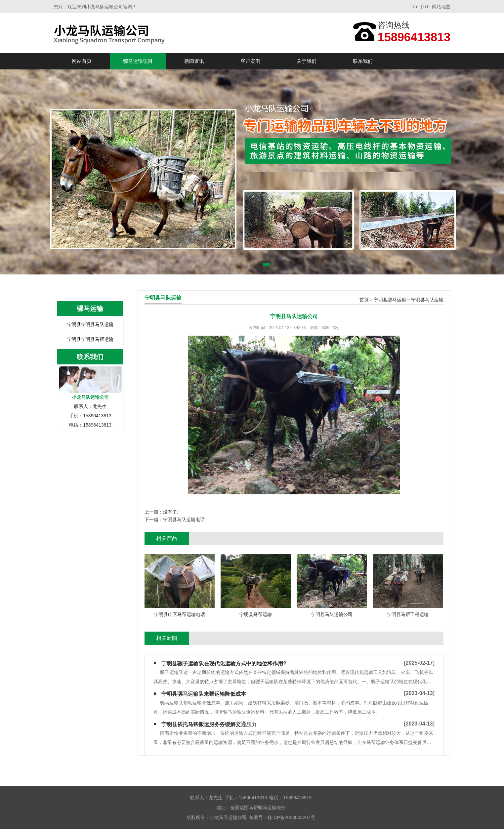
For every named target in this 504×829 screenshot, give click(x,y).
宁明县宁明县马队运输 (90, 324)
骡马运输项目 (138, 61)
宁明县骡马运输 (390, 300)
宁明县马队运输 (427, 300)
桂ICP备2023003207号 (291, 817)
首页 (364, 300)
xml (416, 7)
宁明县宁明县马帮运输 (90, 339)
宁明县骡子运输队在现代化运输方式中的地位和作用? (224, 663)
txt (426, 7)
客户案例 (250, 61)
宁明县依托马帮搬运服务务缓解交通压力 (209, 724)
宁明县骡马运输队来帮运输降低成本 (204, 694)
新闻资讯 (194, 61)
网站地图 (441, 7)
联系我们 (363, 61)
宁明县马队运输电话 (184, 519)
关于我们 (307, 61)
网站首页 (82, 61)
